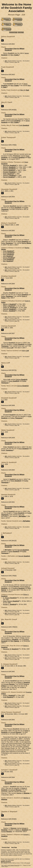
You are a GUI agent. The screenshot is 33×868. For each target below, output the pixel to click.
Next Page (21, 32)
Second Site (17, 866)
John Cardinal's (11, 866)
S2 (6, 61)
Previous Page (13, 32)
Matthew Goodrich (6, 862)
